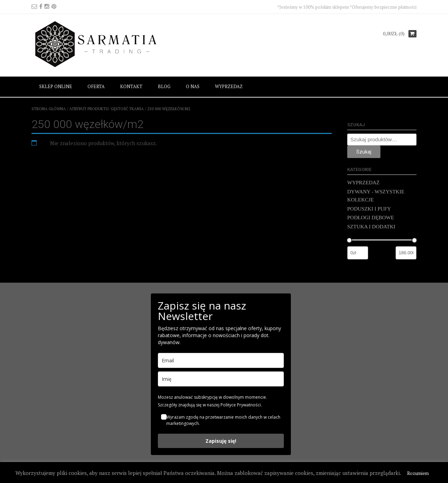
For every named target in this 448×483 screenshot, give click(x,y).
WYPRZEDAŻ (229, 86)
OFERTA (96, 86)
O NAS (193, 86)
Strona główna (49, 109)
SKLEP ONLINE (56, 86)
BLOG (164, 86)
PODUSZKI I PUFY (369, 209)
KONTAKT (131, 86)
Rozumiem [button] (418, 473)
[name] (221, 379)
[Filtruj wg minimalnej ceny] (358, 253)
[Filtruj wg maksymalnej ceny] (406, 253)
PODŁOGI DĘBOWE (371, 218)
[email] (221, 360)
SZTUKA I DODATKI (371, 227)
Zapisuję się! (221, 441)
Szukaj (364, 152)
